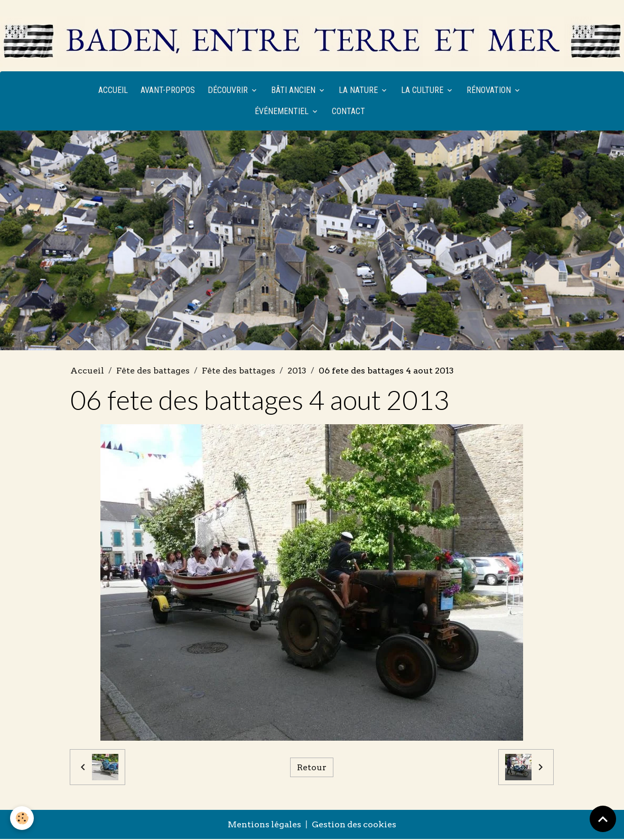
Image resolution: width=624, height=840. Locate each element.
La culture (423, 91)
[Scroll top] (603, 819)
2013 (297, 371)
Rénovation (490, 91)
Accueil (113, 91)
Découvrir (229, 91)
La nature (359, 91)
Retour (312, 768)
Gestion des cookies (355, 825)
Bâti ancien (294, 91)
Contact (348, 112)
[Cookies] (22, 818)
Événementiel (283, 112)
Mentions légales (264, 825)
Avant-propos (168, 91)
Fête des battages (153, 371)
